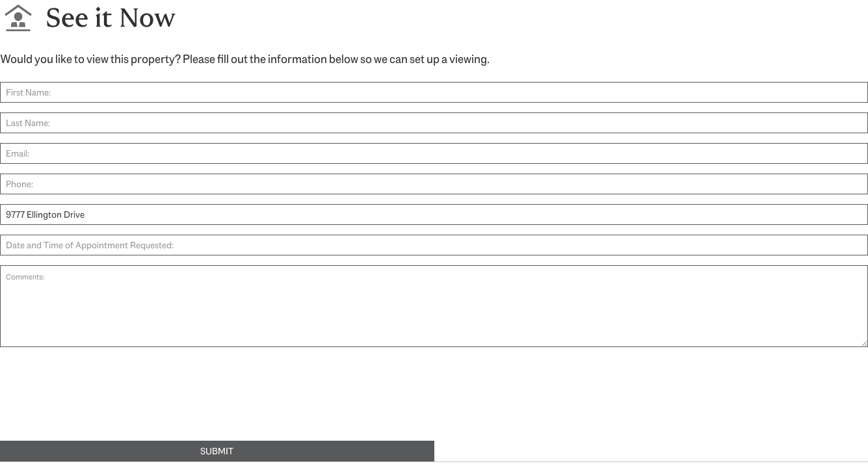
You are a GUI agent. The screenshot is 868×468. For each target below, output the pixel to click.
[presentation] (99, 401)
